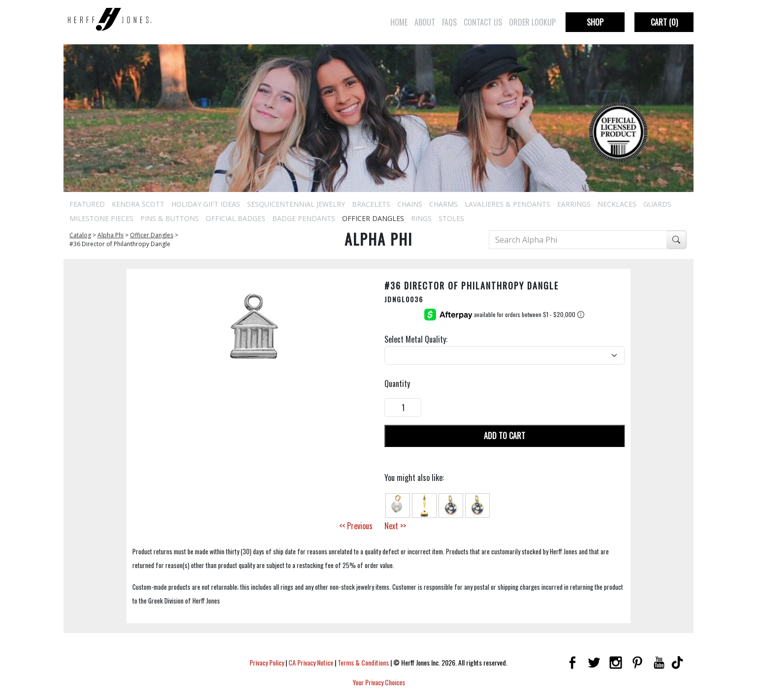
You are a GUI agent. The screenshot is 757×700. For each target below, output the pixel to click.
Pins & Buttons (170, 218)
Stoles (451, 218)
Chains (410, 204)
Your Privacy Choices (379, 682)
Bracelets (371, 204)
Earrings (574, 204)
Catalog (80, 235)
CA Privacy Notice (311, 662)
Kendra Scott (138, 204)
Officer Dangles (373, 218)
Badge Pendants (304, 218)
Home (399, 22)
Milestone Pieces (101, 218)
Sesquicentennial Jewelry (296, 204)
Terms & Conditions (363, 662)
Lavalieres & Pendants (507, 204)
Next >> (395, 526)
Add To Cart (505, 436)
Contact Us (483, 22)
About (425, 22)
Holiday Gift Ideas (206, 204)
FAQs (449, 22)
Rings (421, 218)
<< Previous (356, 526)
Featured (87, 204)
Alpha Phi (110, 235)
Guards (657, 204)
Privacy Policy (267, 662)
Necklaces (617, 204)
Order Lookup (532, 22)
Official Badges (236, 218)
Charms (443, 204)
